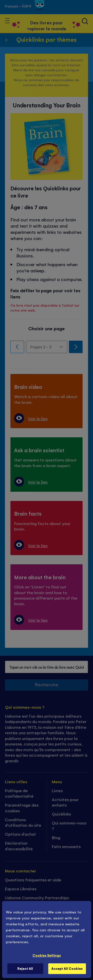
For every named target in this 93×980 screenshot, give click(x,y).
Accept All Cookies (67, 968)
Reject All (25, 968)
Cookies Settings (47, 955)
